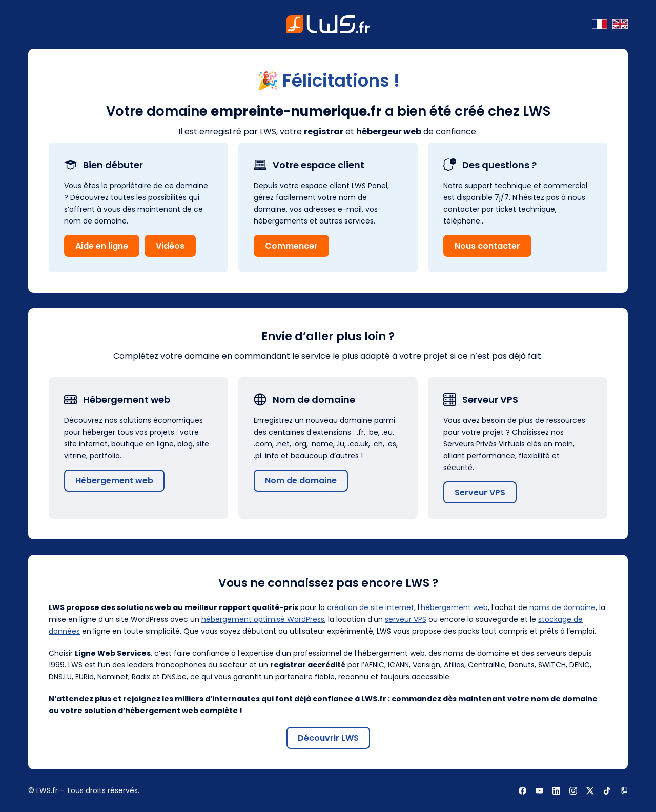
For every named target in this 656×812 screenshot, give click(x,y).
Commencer (291, 246)
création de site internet (371, 607)
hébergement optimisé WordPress (263, 619)
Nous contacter (487, 246)
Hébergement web (114, 481)
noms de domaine (562, 607)
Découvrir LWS (328, 738)
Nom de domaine (301, 481)
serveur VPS (406, 619)
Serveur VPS (480, 492)
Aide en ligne (102, 246)
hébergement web (454, 607)
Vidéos (170, 246)
